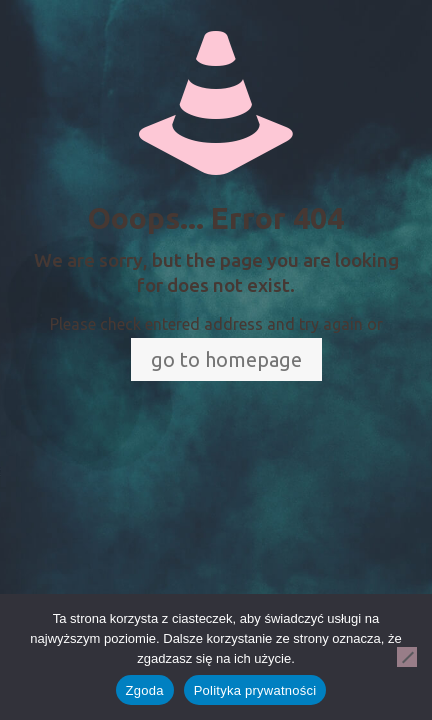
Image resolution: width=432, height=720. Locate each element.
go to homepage (226, 359)
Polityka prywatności (255, 690)
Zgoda (145, 690)
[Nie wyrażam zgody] (407, 657)
